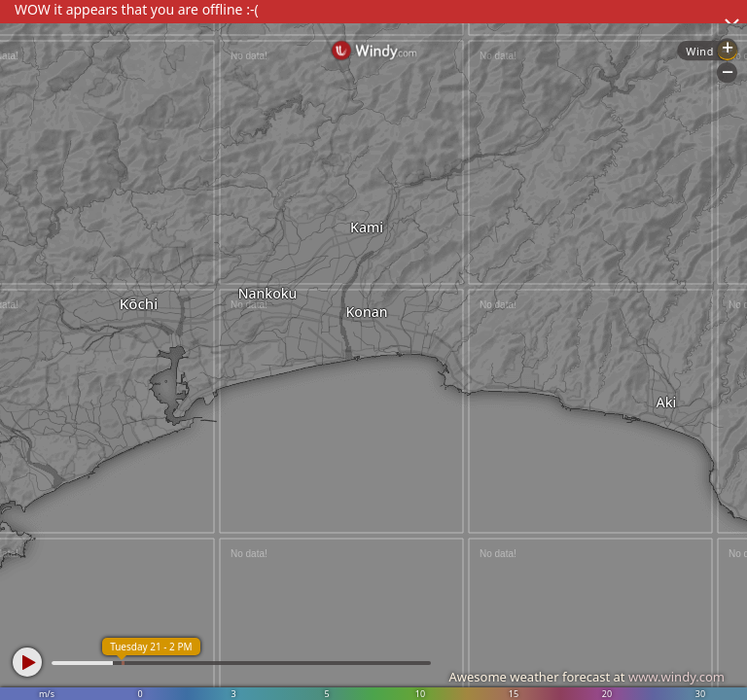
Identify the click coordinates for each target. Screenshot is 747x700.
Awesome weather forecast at (587, 677)
